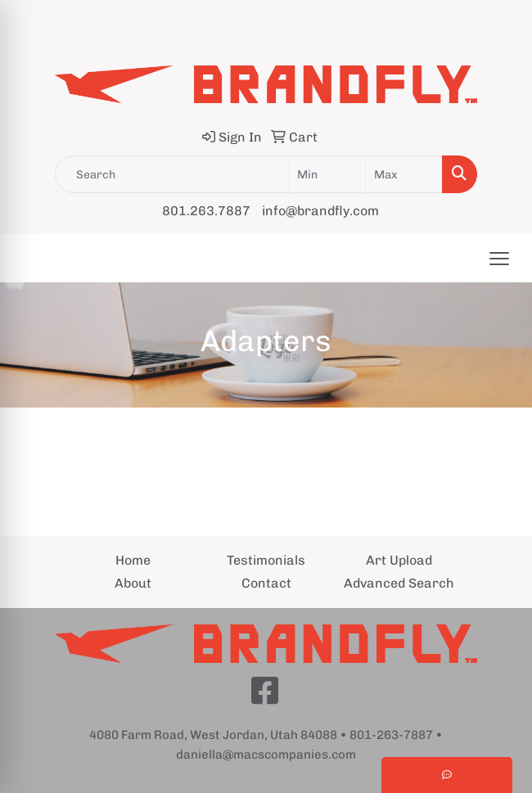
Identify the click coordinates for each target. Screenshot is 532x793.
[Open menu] (499, 259)
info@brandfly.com (320, 211)
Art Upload (399, 560)
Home (133, 560)
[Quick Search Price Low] (327, 174)
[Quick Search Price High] (404, 174)
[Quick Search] (172, 174)
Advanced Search (399, 583)
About (133, 583)
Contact (266, 583)
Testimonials (266, 560)
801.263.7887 (206, 211)
